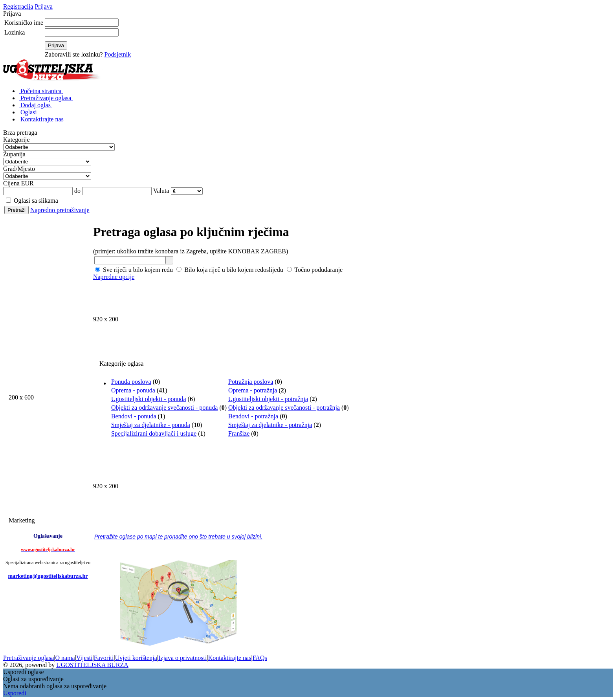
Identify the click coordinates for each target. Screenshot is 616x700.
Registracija (18, 6)
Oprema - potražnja (253, 390)
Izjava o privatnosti (183, 658)
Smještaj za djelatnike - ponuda (151, 425)
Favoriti (104, 658)
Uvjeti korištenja (136, 658)
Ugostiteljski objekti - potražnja (268, 399)
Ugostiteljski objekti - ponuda (149, 399)
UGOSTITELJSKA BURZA (92, 665)
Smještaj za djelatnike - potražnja (270, 425)
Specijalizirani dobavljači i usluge (154, 433)
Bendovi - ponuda (134, 416)
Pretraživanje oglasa (28, 658)
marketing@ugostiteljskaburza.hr (48, 576)
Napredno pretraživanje (60, 210)
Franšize (239, 433)
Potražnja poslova (251, 382)
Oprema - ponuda (133, 390)
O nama (65, 658)
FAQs (260, 658)
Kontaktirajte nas (230, 658)
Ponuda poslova (131, 382)
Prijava (43, 6)
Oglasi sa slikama (32, 201)
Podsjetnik (118, 54)
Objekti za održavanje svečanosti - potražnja (284, 408)
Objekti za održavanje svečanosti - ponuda (164, 408)
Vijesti (84, 658)
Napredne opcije (114, 277)
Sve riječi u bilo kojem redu (134, 270)
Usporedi (15, 693)
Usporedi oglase (24, 672)
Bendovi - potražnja (253, 416)
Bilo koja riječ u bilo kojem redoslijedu (230, 270)
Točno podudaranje (315, 270)
